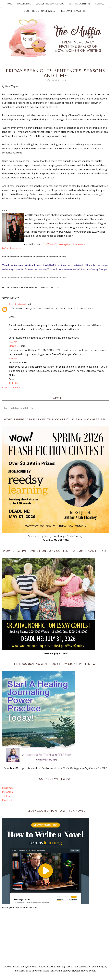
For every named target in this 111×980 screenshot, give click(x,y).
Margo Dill (14, 346)
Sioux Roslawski (17, 304)
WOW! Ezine (24, 4)
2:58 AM (13, 342)
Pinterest (7, 800)
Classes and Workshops (50, 4)
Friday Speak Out (30, 287)
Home (9, 4)
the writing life (50, 287)
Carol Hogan (13, 287)
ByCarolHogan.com (13, 248)
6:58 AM (13, 358)
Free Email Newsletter (73, 11)
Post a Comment (11, 387)
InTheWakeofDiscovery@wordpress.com (63, 244)
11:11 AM (14, 383)
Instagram (8, 792)
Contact (100, 4)
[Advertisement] (55, 937)
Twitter (6, 796)
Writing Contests (79, 4)
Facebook (7, 788)
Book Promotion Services (39, 11)
